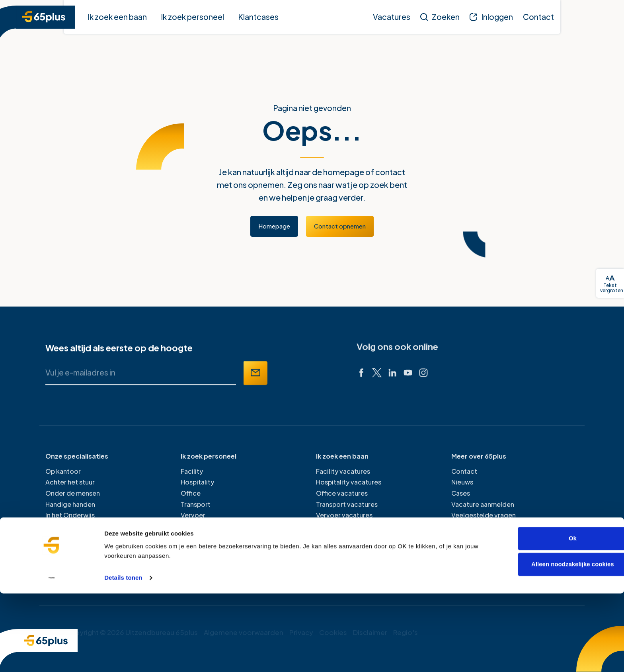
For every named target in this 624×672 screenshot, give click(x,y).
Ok (558, 617)
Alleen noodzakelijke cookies (558, 643)
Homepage (274, 226)
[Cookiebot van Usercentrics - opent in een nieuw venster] (52, 656)
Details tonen (123, 656)
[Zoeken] (440, 17)
